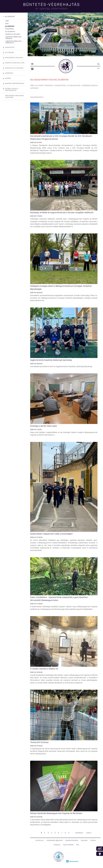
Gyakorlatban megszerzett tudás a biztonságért (51, 534)
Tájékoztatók (60, 86)
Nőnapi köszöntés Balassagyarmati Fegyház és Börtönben (56, 813)
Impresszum (40, 840)
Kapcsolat (34, 88)
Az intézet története (44, 86)
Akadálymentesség (72, 840)
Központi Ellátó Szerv (13, 34)
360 (100, 849)
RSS (78, 845)
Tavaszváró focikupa (39, 742)
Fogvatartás (10, 47)
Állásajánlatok (74, 86)
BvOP (7, 24)
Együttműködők (68, 845)
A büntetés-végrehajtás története (13, 38)
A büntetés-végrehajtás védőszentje (13, 42)
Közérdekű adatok (90, 86)
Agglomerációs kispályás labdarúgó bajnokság (51, 360)
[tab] (14, 17)
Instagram (57, 845)
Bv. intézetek (10, 26)
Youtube (93, 840)
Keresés (99, 65)
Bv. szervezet (10, 17)
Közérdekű (9, 73)
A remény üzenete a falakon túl (44, 669)
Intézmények (10, 29)
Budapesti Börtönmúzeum (15, 84)
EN (98, 69)
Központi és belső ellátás (15, 63)
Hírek (7, 21)
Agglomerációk (36, 97)
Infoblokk (100, 854)
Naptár (32, 69)
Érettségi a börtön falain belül (44, 426)
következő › (79, 833)
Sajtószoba (10, 53)
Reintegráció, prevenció (14, 58)
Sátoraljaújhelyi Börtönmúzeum (12, 90)
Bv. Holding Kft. (10, 32)
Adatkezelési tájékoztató (55, 840)
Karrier (8, 78)
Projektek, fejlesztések (14, 68)
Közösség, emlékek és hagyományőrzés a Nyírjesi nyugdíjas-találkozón (62, 213)
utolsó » (89, 833)
